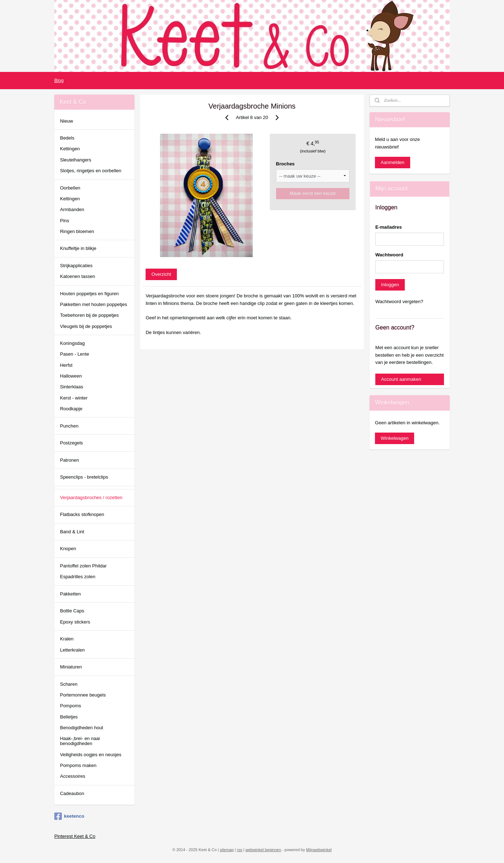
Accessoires (73, 776)
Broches (285, 164)
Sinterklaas (72, 387)
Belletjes (69, 717)
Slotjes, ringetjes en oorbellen (91, 171)
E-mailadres (389, 227)
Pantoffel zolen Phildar (83, 566)
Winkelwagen (395, 438)
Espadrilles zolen (78, 577)
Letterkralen (72, 650)
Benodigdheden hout (82, 728)
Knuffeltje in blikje (78, 248)
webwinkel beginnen (263, 850)
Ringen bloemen (77, 231)
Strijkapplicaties (76, 266)
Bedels (67, 138)
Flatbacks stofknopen (82, 514)
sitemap (227, 850)
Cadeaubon (72, 793)
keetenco (69, 816)
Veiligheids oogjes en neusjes (91, 755)
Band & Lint (72, 532)
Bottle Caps (72, 611)
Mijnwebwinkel (319, 850)
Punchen (69, 426)
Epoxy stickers (75, 622)
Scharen (69, 684)
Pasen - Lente (75, 354)
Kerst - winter (74, 398)
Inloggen (390, 285)
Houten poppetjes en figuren (89, 294)
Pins (65, 221)
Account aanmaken (401, 379)
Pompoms (71, 706)
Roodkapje (71, 409)
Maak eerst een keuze (313, 193)
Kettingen (70, 149)
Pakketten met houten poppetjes (93, 304)
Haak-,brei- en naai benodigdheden (80, 741)
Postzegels (72, 443)
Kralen (67, 639)
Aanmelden (393, 162)
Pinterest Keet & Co (75, 836)
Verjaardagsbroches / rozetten (91, 497)
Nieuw (67, 121)
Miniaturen (71, 667)
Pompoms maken (78, 765)
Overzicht (161, 274)
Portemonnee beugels (83, 695)
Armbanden (72, 209)
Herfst (66, 365)
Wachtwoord (389, 255)
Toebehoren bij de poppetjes (89, 315)
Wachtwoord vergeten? (399, 302)
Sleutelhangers (76, 160)
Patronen (70, 460)
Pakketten (70, 594)
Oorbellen (70, 188)
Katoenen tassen (78, 276)
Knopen (68, 549)
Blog (59, 80)
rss (240, 850)
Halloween (71, 376)
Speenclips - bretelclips (84, 477)
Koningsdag (72, 343)
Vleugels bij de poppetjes (86, 326)
